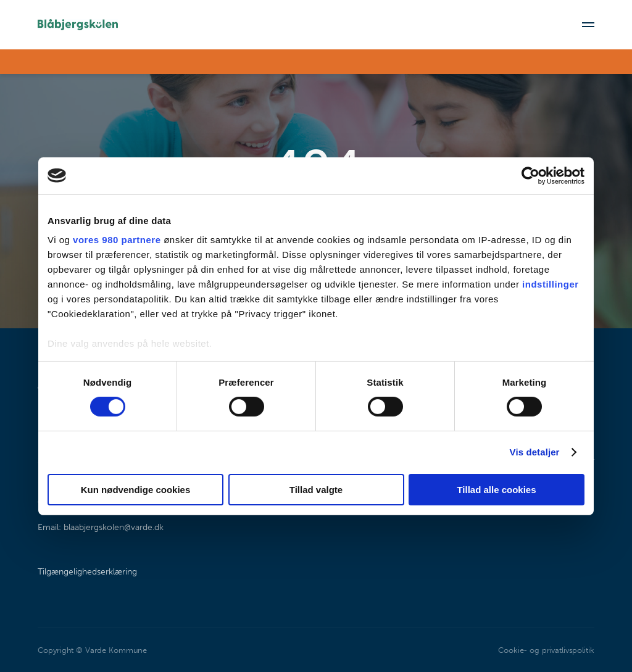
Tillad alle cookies (496, 490)
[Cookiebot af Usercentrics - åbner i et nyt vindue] (530, 175)
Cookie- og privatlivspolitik (546, 650)
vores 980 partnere (117, 240)
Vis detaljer (535, 452)
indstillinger (551, 284)
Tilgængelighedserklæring (87, 572)
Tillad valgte (316, 490)
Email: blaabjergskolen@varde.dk (101, 527)
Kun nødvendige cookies (136, 490)
